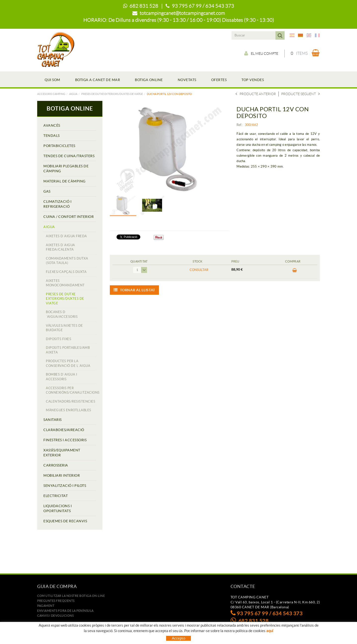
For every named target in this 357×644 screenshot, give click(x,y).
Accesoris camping (51, 94)
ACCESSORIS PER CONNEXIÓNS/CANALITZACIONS (71, 390)
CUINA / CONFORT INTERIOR (69, 217)
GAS (47, 191)
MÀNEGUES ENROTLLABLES (69, 410)
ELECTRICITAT (56, 496)
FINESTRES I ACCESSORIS (65, 440)
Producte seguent (300, 94)
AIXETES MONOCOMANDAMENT (65, 283)
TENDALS (52, 136)
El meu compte (261, 53)
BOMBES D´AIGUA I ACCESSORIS (61, 377)
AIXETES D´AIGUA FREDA (66, 236)
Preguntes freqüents (56, 601)
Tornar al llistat (134, 290)
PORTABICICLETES (59, 146)
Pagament (46, 606)
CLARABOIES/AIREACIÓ (64, 430)
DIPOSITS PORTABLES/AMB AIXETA (68, 350)
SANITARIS (53, 420)
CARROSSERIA (56, 465)
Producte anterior (256, 94)
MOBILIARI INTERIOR (62, 475)
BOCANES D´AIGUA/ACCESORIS (62, 314)
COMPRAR (295, 270)
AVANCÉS (52, 125)
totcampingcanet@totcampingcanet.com (182, 13)
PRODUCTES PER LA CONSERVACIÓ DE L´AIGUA (68, 363)
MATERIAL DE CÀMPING (64, 181)
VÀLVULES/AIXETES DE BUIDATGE (64, 328)
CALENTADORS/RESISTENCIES (71, 401)
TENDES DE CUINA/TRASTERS (69, 156)
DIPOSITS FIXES (59, 339)
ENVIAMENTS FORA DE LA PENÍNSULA (65, 611)
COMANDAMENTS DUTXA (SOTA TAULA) (67, 261)
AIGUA (73, 94)
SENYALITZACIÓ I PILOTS (65, 486)
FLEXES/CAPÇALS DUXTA (66, 272)
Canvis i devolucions (55, 616)
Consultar (199, 270)
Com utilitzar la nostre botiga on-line (71, 596)
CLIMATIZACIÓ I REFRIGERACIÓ (57, 204)
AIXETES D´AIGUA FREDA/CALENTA (60, 247)
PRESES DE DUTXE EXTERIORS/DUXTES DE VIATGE (112, 94)
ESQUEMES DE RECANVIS (65, 521)
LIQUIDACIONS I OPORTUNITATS (58, 508)
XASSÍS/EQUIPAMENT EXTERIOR (62, 453)
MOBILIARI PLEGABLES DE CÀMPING (66, 169)
